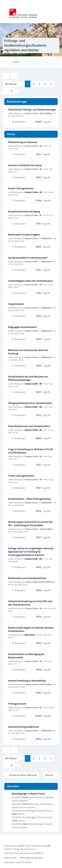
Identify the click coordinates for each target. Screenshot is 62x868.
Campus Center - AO (33, 192)
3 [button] (39, 84)
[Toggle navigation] (58, 12)
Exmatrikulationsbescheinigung (24, 212)
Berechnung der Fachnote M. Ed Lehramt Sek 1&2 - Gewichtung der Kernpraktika (30, 524)
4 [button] (45, 84)
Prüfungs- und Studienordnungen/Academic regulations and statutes (25, 45)
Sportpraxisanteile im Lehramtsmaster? (28, 258)
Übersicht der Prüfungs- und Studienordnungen (32, 110)
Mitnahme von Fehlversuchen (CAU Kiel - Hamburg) (29, 352)
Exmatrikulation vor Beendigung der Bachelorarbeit (26, 656)
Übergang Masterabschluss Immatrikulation (30, 403)
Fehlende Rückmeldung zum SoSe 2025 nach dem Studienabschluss (30, 603)
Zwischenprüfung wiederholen (24, 727)
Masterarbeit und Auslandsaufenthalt (27, 578)
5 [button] (51, 84)
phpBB (20, 846)
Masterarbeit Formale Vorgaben (24, 235)
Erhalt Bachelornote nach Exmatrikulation (29, 426)
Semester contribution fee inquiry (25, 165)
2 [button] (33, 84)
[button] (18, 91)
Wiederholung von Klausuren (23, 142)
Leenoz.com (30, 849)
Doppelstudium (16, 304)
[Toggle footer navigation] (4, 837)
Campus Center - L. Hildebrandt (38, 238)
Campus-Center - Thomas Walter (38, 529)
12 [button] (11, 91)
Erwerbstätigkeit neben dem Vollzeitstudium (31, 281)
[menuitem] (10, 858)
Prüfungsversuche (17, 704)
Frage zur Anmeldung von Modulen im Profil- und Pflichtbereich (31, 451)
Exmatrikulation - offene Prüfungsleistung (29, 499)
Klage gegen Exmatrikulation (22, 327)
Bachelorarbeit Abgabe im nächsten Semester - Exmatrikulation (31, 629)
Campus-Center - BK (33, 146)
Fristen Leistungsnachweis (21, 476)
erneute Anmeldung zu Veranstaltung (27, 681)
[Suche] (50, 62)
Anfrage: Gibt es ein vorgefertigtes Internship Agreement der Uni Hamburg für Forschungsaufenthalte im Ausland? (31, 552)
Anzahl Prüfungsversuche (21, 188)
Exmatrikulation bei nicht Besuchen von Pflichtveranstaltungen (28, 378)
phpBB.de (38, 853)
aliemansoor (30, 635)
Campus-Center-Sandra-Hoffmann (39, 582)
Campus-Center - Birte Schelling (38, 113)
